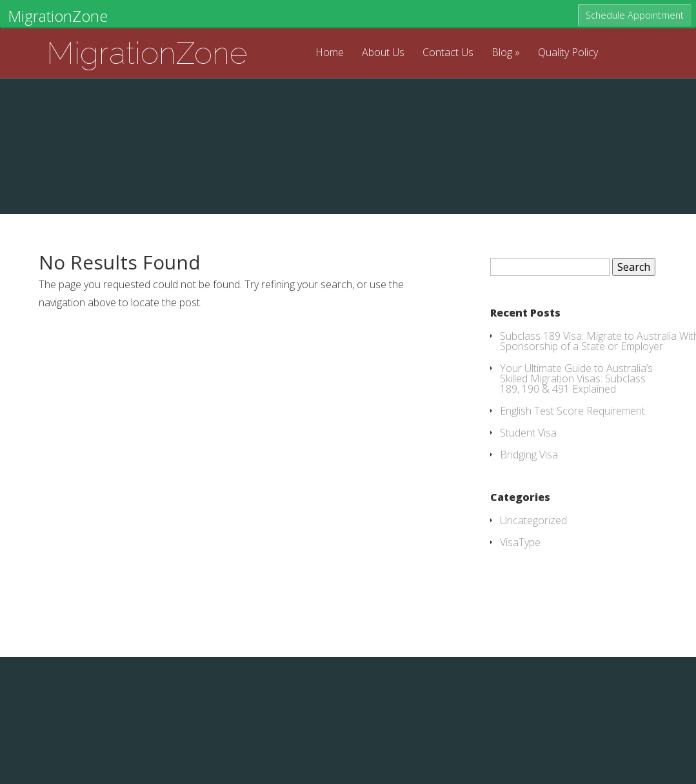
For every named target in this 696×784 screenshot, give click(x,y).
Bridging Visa (529, 455)
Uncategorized (533, 520)
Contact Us (448, 53)
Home (330, 53)
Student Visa (528, 433)
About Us (383, 53)
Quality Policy (568, 53)
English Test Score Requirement (572, 411)
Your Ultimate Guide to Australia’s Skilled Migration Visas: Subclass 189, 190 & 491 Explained (576, 378)
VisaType (520, 542)
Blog (502, 53)
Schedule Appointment (635, 15)
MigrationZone (147, 53)
